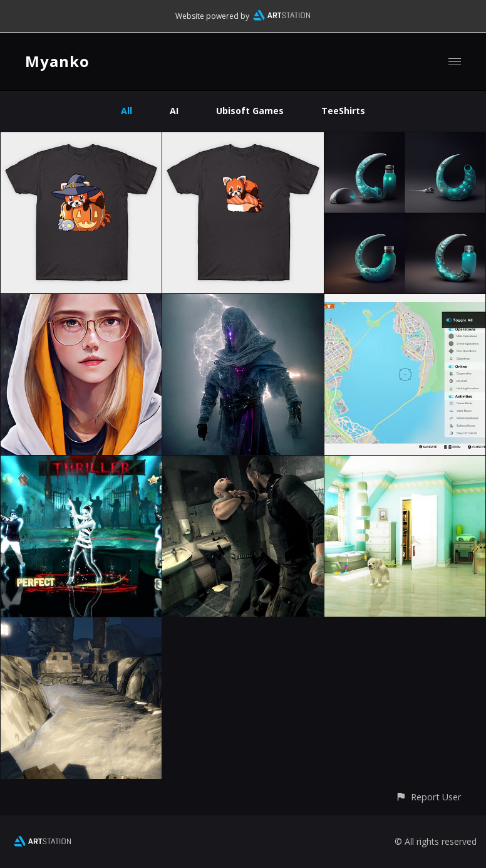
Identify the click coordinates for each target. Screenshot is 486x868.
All (127, 111)
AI (174, 111)
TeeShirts (343, 111)
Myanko (57, 61)
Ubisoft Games (250, 111)
